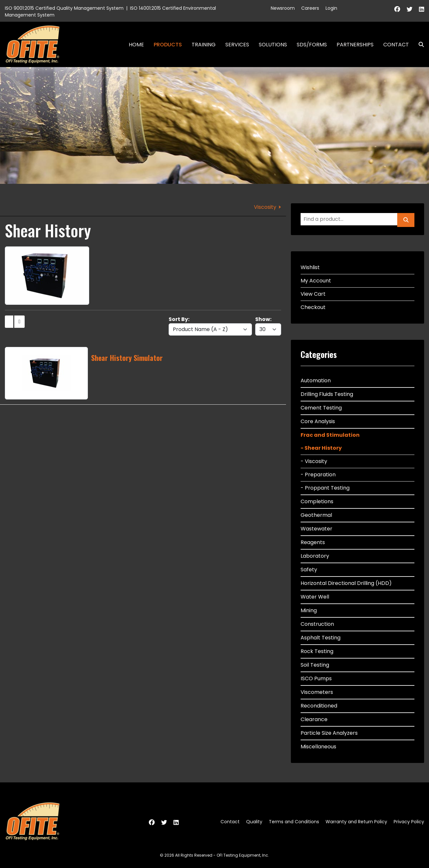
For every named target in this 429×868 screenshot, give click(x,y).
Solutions (273, 45)
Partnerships (355, 45)
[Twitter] (410, 9)
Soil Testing (315, 665)
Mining (309, 610)
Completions (317, 501)
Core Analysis (318, 421)
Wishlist (310, 267)
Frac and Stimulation (330, 435)
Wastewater (316, 529)
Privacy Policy (409, 822)
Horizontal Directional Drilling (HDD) (346, 583)
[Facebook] (397, 9)
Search (419, 45)
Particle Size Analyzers (329, 733)
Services (237, 45)
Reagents (313, 542)
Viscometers (317, 692)
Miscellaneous (318, 747)
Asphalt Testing (321, 638)
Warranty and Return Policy (356, 822)
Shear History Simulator (127, 358)
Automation (316, 380)
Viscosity (265, 207)
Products (168, 45)
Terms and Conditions (294, 822)
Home (136, 45)
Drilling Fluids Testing (327, 394)
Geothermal (316, 515)
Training (204, 45)
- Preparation (318, 475)
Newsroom (283, 8)
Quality (254, 822)
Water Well (315, 597)
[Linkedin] (422, 9)
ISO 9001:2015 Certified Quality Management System (64, 8)
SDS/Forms (312, 45)
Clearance (314, 719)
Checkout (313, 307)
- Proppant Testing (325, 488)
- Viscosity (314, 461)
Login (331, 8)
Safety (309, 570)
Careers (310, 8)
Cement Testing (321, 408)
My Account (316, 281)
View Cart (313, 294)
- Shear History (321, 448)
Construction (317, 624)
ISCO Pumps (316, 678)
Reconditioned (319, 706)
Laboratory (315, 556)
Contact (396, 45)
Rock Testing (317, 651)
